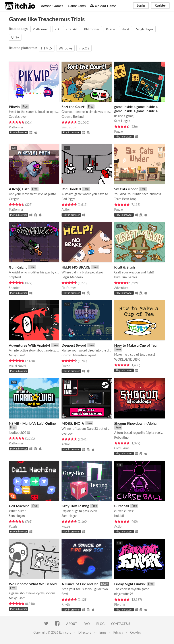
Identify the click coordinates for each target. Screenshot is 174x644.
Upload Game (103, 6)
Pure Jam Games (126, 277)
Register (160, 5)
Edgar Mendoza (72, 277)
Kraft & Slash (125, 267)
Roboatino (121, 437)
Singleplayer (145, 29)
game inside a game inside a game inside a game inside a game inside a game (136, 111)
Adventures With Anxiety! (29, 345)
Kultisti (119, 516)
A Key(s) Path (19, 189)
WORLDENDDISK (127, 359)
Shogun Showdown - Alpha (135, 423)
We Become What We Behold (33, 584)
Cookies (135, 632)
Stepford (15, 277)
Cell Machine (19, 506)
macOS (84, 48)
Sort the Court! (73, 107)
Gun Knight (18, 267)
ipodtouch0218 (19, 433)
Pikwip (14, 107)
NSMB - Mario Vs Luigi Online (32, 423)
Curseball (122, 506)
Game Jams (77, 6)
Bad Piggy (68, 199)
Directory (85, 632)
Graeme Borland (73, 117)
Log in (141, 5)
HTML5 (47, 48)
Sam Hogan (122, 121)
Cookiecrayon (18, 117)
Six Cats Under (126, 189)
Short (126, 29)
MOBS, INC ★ (73, 423)
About (72, 624)
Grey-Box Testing (75, 506)
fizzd (65, 594)
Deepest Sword (74, 345)
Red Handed (71, 189)
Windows (65, 48)
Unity (15, 37)
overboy (67, 433)
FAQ (87, 624)
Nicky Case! (17, 355)
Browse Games (51, 6)
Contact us (121, 624)
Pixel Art (72, 29)
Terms (102, 632)
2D (57, 29)
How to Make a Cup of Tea (135, 345)
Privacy (118, 632)
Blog (100, 624)
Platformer (40, 29)
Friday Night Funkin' (130, 584)
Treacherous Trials (61, 19)
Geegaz (14, 199)
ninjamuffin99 (124, 594)
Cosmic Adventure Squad (79, 355)
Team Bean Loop (125, 199)
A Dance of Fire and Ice (80, 584)
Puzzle (110, 29)
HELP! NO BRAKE (76, 267)
